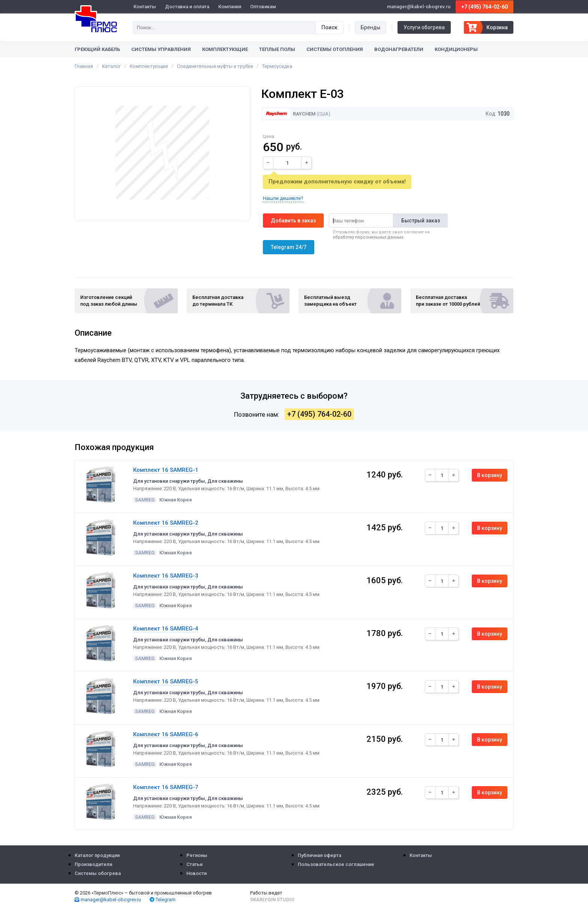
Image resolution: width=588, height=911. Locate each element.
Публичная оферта (319, 855)
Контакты (145, 7)
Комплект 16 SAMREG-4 (166, 629)
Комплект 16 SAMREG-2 (166, 523)
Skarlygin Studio (272, 900)
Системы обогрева (98, 873)
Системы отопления (335, 49)
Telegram (163, 900)
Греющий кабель (97, 49)
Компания (230, 7)
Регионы (197, 855)
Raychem (289, 114)
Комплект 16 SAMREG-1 (166, 470)
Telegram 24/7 (289, 247)
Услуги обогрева (424, 27)
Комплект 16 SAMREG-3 (166, 576)
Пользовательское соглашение (336, 864)
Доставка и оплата (187, 7)
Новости (196, 873)
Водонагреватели (399, 49)
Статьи (194, 864)
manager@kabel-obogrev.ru (108, 900)
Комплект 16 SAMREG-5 (166, 681)
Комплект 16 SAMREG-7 (166, 787)
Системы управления (161, 49)
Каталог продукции (97, 855)
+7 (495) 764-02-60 (484, 7)
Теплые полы (277, 49)
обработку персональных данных (368, 237)
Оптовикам (263, 7)
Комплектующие (225, 49)
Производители (93, 864)
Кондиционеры (456, 49)
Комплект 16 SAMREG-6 (166, 734)
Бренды (370, 27)
